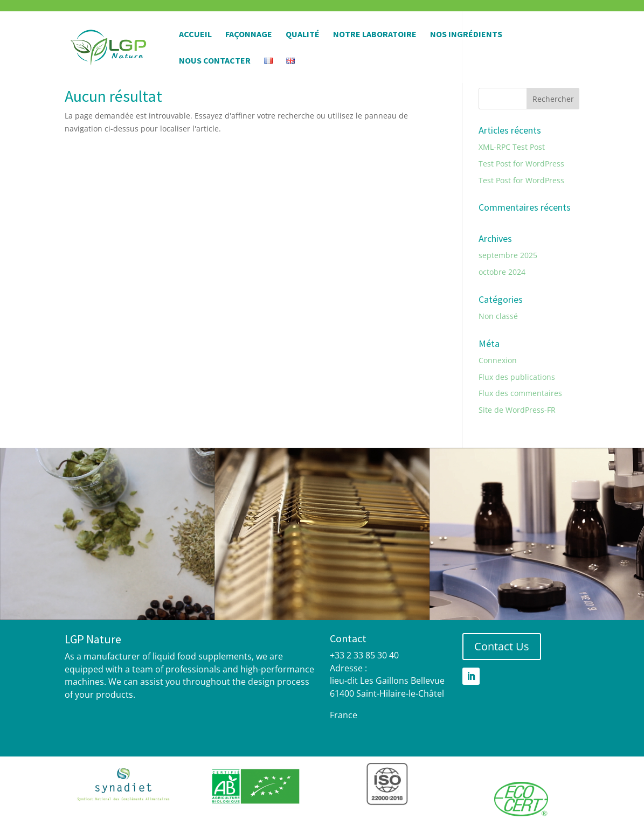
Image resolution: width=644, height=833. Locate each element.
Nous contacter (215, 61)
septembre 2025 (508, 255)
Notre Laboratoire (375, 35)
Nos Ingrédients (466, 35)
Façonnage (249, 35)
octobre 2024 (502, 272)
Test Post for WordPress (521, 164)
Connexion (498, 360)
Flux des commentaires (520, 393)
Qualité (303, 35)
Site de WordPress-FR (517, 410)
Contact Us (502, 646)
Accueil (195, 35)
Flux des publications (517, 377)
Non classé (498, 316)
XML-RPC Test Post (512, 147)
